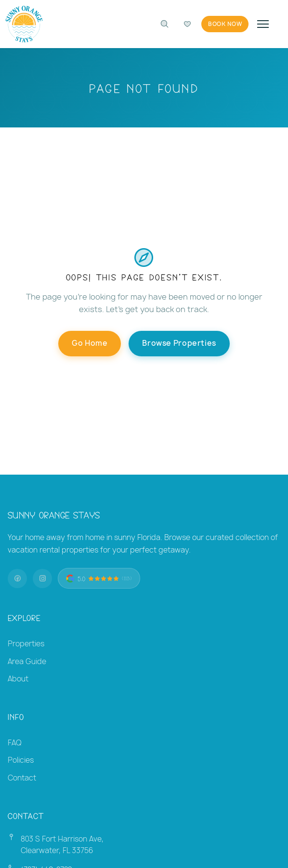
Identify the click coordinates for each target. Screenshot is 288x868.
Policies (21, 760)
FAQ (15, 743)
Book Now (225, 24)
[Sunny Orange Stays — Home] (24, 24)
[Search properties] (164, 24)
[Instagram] (42, 579)
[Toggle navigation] (263, 24)
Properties (26, 644)
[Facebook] (17, 579)
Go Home (90, 343)
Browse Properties (179, 343)
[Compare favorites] (187, 24)
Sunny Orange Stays (54, 514)
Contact (22, 778)
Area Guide (27, 661)
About (18, 679)
